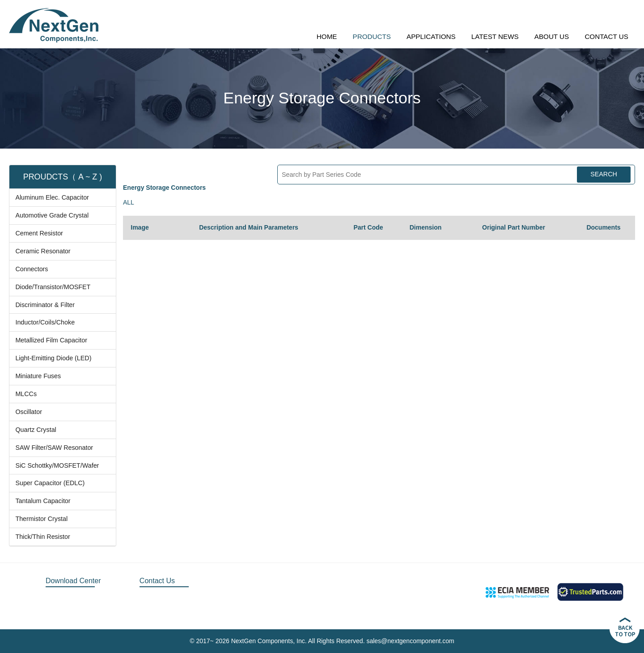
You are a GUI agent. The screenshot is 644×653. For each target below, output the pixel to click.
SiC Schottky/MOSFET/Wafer (57, 465)
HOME (327, 36)
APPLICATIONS (431, 36)
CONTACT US (606, 36)
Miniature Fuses (38, 376)
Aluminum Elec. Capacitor (52, 197)
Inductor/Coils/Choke (45, 322)
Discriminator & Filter (45, 305)
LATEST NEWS (495, 36)
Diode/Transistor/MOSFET (53, 287)
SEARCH (604, 174)
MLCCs (26, 394)
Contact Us (157, 581)
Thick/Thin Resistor (42, 537)
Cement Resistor (39, 233)
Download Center (73, 581)
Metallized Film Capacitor (51, 340)
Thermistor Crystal (41, 519)
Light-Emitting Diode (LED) (53, 358)
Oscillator (29, 412)
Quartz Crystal (36, 430)
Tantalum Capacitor (43, 501)
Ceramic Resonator (43, 251)
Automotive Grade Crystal (52, 215)
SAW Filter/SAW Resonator (54, 448)
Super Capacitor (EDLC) (50, 483)
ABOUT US (552, 36)
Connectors (32, 269)
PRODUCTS (372, 36)
